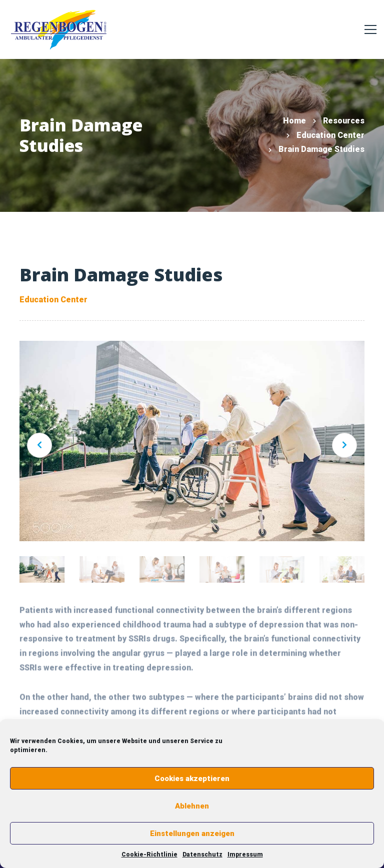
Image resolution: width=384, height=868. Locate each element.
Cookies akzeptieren (192, 779)
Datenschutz (202, 855)
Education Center (330, 135)
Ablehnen (192, 806)
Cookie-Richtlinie (149, 855)
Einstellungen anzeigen (192, 834)
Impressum (245, 855)
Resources (344, 121)
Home (294, 121)
